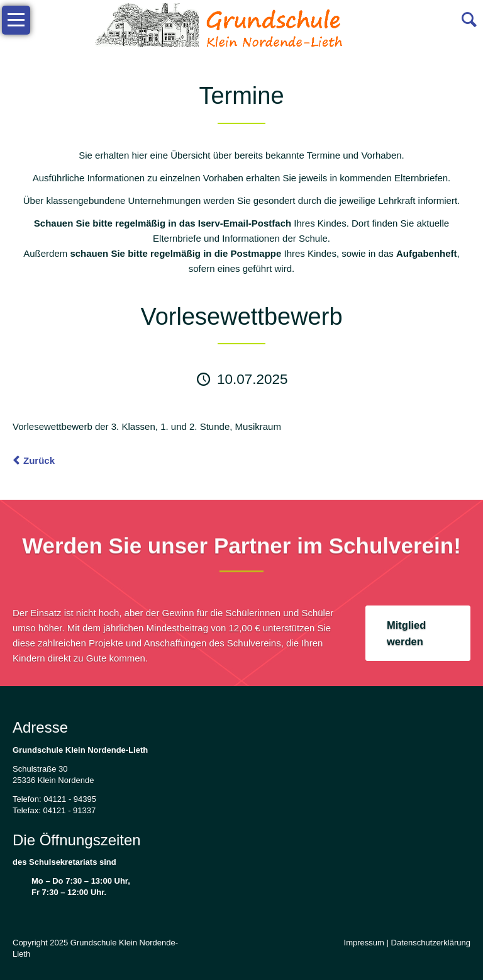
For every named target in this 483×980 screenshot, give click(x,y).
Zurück (39, 460)
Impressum (364, 943)
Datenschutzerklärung (431, 943)
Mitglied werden (406, 633)
